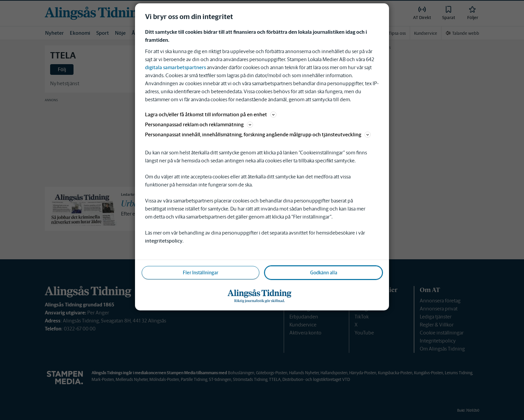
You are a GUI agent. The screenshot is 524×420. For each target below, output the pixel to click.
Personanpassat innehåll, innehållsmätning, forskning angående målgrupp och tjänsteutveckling (258, 134)
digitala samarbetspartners (175, 67)
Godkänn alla (324, 273)
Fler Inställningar (201, 273)
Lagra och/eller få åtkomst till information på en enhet (211, 114)
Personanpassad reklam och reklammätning (199, 124)
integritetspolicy (164, 241)
